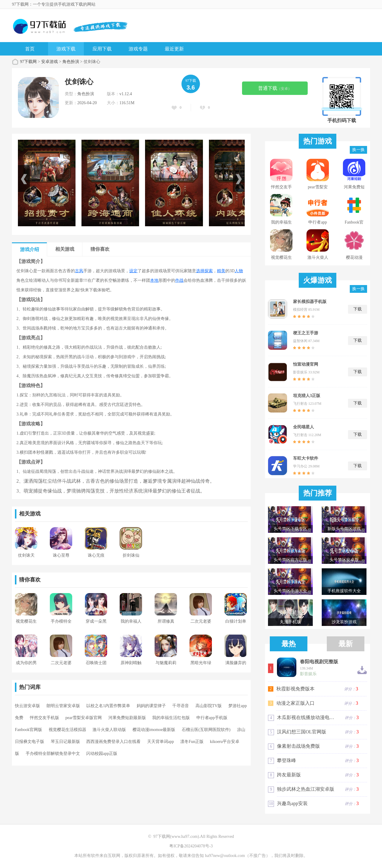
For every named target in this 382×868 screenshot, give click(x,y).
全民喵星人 (304, 427)
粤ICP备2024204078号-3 (191, 846)
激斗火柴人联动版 (109, 730)
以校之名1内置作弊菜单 (108, 706)
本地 (154, 280)
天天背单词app (161, 742)
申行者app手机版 (212, 718)
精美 (221, 271)
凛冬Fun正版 (192, 742)
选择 (200, 271)
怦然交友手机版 (44, 718)
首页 (30, 49)
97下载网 (28, 62)
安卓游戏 (50, 62)
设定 (133, 271)
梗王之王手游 (306, 333)
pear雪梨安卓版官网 (84, 718)
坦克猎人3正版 (307, 396)
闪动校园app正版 (102, 754)
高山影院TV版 (209, 706)
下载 (358, 309)
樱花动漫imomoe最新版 (154, 730)
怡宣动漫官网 (306, 364)
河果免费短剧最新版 (127, 718)
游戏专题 (138, 49)
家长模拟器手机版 (310, 302)
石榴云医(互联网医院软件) (206, 730)
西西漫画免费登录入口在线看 (113, 742)
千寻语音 (181, 706)
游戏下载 (66, 49)
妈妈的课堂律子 (151, 706)
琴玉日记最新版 (65, 742)
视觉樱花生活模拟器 (67, 730)
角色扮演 (71, 62)
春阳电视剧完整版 (319, 662)
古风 (79, 271)
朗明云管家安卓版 (63, 706)
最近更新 (174, 49)
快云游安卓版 (27, 706)
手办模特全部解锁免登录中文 (53, 754)
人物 (239, 271)
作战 (179, 280)
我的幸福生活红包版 (171, 718)
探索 (209, 271)
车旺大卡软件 (306, 458)
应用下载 (102, 49)
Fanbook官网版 (29, 730)
